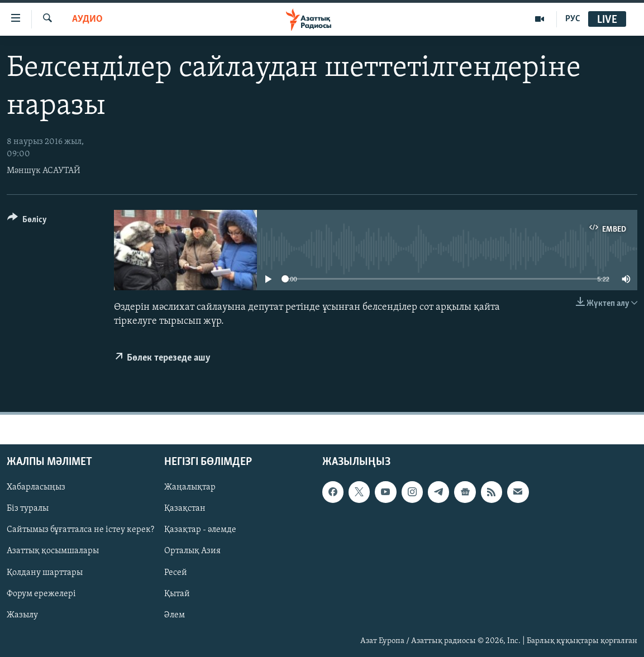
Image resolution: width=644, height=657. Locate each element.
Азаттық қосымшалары (53, 552)
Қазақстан (185, 509)
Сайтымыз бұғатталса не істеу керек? (80, 530)
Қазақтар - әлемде (200, 530)
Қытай (177, 594)
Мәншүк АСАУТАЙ (44, 171)
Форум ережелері (41, 594)
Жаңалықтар (190, 488)
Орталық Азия (192, 552)
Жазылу (22, 615)
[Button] (27, 221)
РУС (573, 19)
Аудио (87, 19)
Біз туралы (28, 509)
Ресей (176, 573)
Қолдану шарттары (45, 573)
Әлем (175, 615)
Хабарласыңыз (36, 488)
